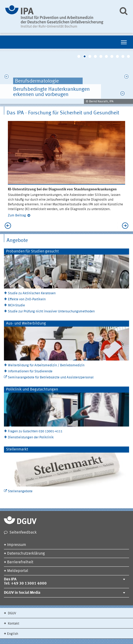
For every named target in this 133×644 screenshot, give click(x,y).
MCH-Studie (16, 305)
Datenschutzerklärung (26, 554)
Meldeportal (18, 571)
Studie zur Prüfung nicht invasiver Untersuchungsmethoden (51, 311)
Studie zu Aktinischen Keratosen (32, 293)
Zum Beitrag (17, 215)
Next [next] (126, 78)
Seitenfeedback (23, 533)
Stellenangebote (20, 491)
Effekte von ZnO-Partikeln (27, 299)
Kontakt (13, 624)
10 (128, 56)
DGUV (12, 613)
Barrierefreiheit (20, 562)
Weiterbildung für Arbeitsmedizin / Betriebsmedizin (46, 365)
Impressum (17, 545)
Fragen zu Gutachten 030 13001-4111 (35, 431)
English (13, 634)
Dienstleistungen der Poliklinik (31, 437)
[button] (123, 93)
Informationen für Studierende (30, 371)
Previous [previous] (7, 78)
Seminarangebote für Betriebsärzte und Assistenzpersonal (51, 377)
